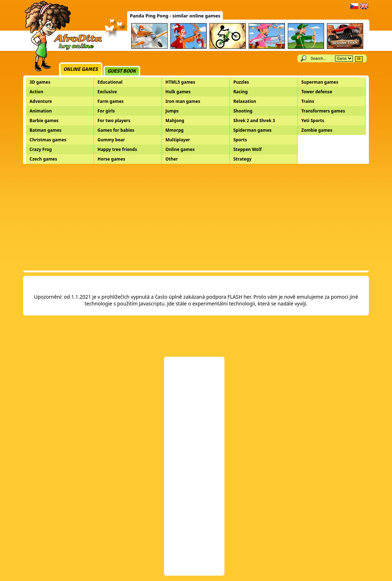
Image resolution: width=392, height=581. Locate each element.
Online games (81, 69)
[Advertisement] (196, 217)
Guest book (122, 71)
